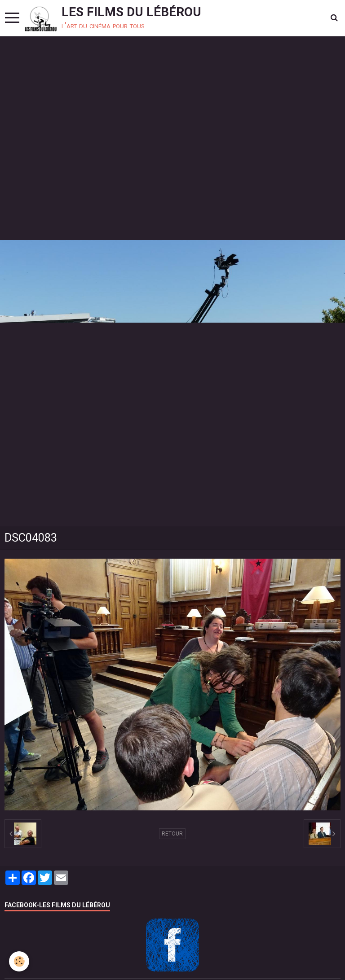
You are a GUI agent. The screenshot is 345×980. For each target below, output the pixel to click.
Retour (172, 834)
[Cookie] (19, 961)
